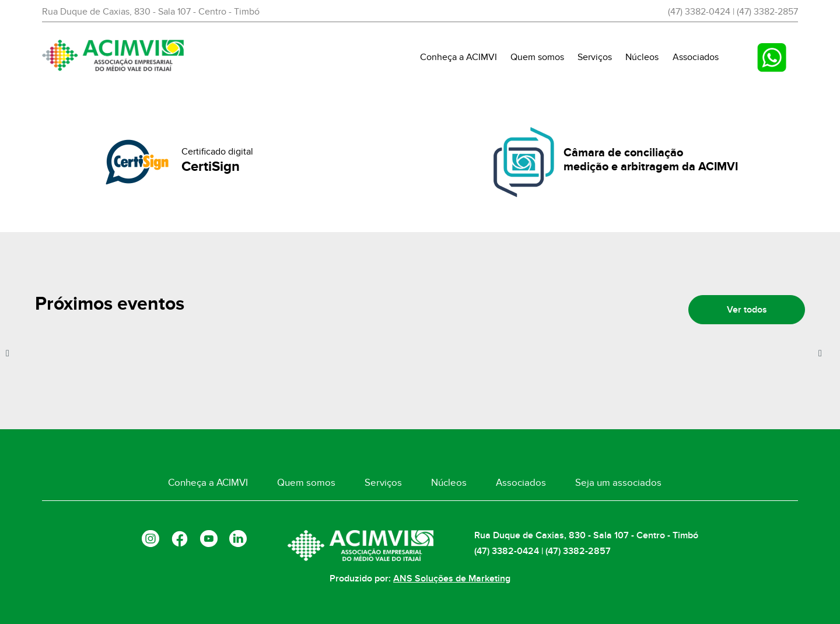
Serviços (595, 57)
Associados (696, 57)
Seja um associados (618, 483)
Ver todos (747, 310)
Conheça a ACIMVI (459, 57)
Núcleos (642, 57)
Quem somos (537, 57)
